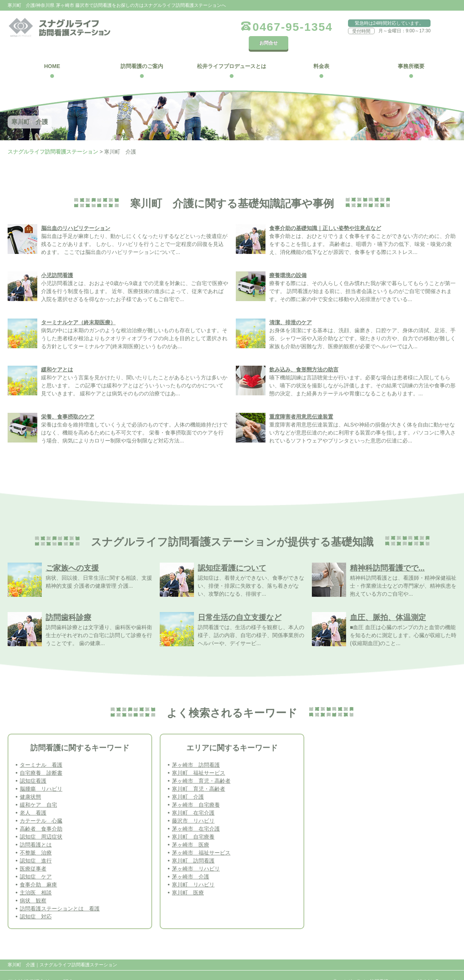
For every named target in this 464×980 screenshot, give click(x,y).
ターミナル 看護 (41, 751)
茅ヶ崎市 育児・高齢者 (201, 767)
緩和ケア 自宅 (38, 791)
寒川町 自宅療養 (193, 823)
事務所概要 (411, 52)
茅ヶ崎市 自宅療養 (196, 791)
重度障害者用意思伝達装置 (301, 403)
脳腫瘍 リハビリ (41, 775)
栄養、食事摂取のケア (68, 403)
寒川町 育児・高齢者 (199, 775)
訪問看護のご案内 (142, 52)
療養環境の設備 (288, 262)
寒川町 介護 (188, 783)
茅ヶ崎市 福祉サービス (201, 839)
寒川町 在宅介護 (193, 799)
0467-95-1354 (273, 27)
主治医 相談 (36, 879)
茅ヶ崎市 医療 (191, 831)
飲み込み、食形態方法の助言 (304, 356)
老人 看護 (33, 799)
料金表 (321, 52)
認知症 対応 (36, 903)
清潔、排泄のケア (291, 309)
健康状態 (30, 783)
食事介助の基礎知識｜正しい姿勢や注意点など (325, 214)
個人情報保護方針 (29, 968)
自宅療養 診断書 (41, 759)
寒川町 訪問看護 (193, 847)
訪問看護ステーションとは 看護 (60, 895)
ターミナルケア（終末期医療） (78, 309)
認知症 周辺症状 (41, 823)
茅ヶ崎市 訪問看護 (196, 751)
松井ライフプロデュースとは (232, 52)
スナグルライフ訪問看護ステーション (53, 138)
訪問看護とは (36, 831)
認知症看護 (33, 767)
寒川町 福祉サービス (199, 759)
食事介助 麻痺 (38, 871)
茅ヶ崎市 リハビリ (196, 855)
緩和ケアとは (57, 356)
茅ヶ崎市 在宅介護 (196, 815)
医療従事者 (33, 855)
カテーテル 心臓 (41, 807)
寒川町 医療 (188, 879)
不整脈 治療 (36, 839)
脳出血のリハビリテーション (76, 214)
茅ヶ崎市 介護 (191, 863)
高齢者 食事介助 (41, 815)
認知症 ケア (36, 863)
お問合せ (437, 26)
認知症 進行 (36, 847)
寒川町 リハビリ (193, 871)
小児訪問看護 (57, 262)
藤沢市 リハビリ (193, 807)
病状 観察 (33, 887)
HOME (52, 52)
